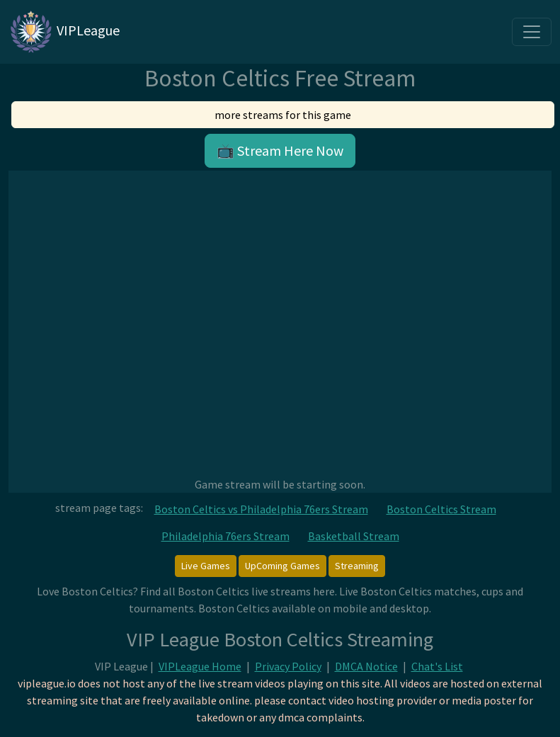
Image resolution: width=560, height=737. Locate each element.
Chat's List (437, 666)
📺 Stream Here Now (280, 150)
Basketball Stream (354, 536)
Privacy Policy (288, 666)
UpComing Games (282, 566)
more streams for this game (283, 115)
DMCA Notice (366, 666)
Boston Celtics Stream (441, 509)
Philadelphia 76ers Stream (225, 536)
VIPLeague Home (200, 666)
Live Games (206, 566)
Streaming (357, 566)
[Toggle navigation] (532, 32)
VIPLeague (64, 32)
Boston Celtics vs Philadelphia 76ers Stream (261, 509)
